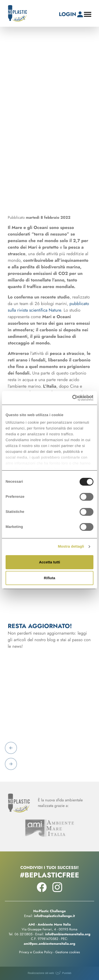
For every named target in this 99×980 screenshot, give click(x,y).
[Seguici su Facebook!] (42, 891)
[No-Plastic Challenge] (17, 13)
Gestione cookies (68, 952)
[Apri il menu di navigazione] (88, 14)
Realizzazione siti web (41, 973)
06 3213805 (24, 934)
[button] (11, 748)
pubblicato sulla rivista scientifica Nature (48, 307)
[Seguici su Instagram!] (57, 891)
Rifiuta (50, 578)
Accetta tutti (50, 562)
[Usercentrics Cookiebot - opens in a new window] (72, 398)
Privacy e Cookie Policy (36, 952)
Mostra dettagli (71, 547)
